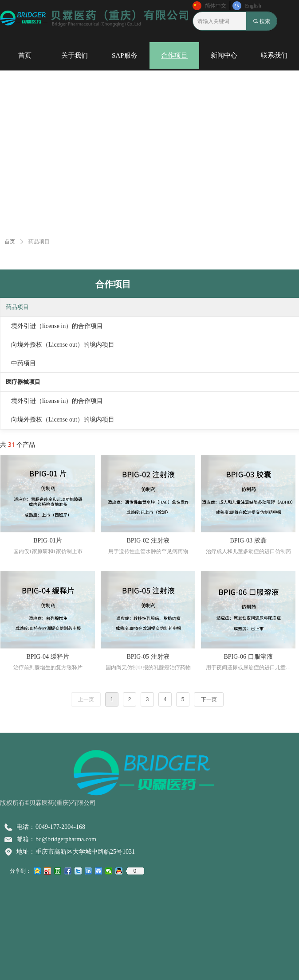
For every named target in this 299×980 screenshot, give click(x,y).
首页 (10, 242)
